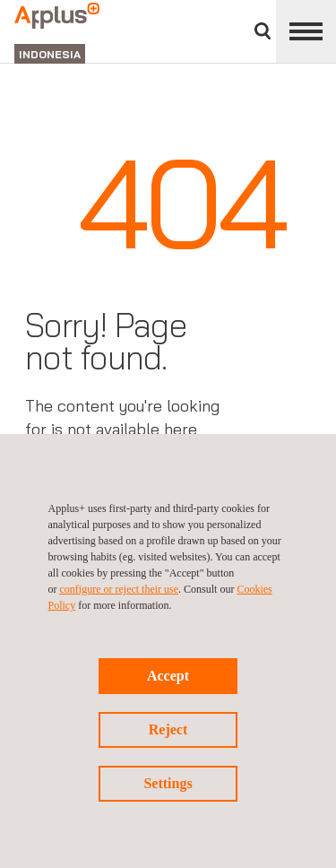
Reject (168, 729)
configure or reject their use (120, 589)
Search (263, 31)
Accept (168, 676)
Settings (168, 783)
